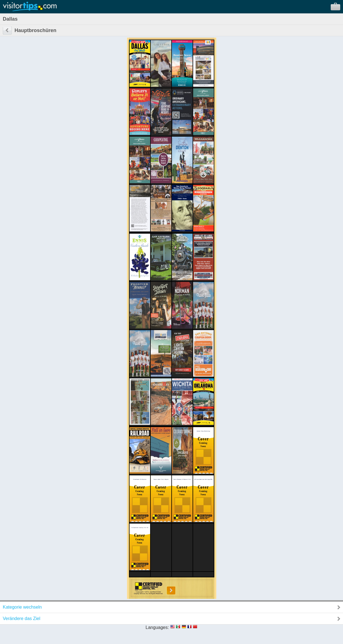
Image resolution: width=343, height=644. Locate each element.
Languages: (157, 627)
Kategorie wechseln (22, 607)
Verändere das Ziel (21, 618)
